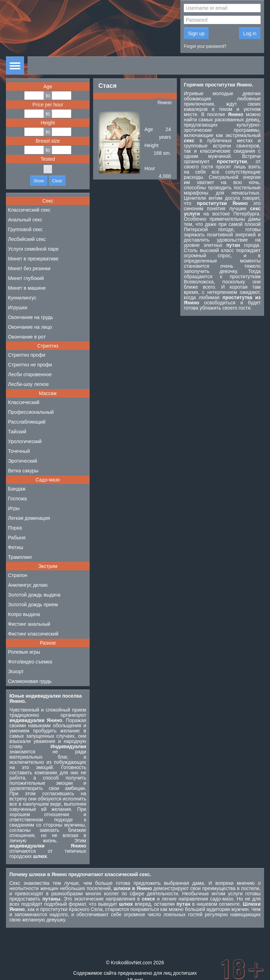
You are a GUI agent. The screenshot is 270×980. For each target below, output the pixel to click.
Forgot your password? (205, 46)
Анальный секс (25, 220)
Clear (57, 181)
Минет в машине (27, 288)
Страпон (18, 575)
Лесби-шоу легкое (28, 384)
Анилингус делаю (28, 585)
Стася (107, 86)
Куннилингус (22, 298)
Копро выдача (24, 614)
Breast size (48, 141)
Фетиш (16, 547)
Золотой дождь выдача (34, 595)
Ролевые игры (24, 652)
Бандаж (17, 489)
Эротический (22, 461)
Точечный (19, 451)
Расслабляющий (27, 422)
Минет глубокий (26, 278)
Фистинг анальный (29, 624)
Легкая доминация (29, 518)
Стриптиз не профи (30, 365)
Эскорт (16, 671)
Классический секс (29, 210)
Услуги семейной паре (33, 249)
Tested (48, 159)
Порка (15, 528)
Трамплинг (20, 557)
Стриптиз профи (27, 355)
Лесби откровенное (30, 374)
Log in (250, 33)
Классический (24, 402)
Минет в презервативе (33, 259)
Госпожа (17, 499)
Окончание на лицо (30, 327)
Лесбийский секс (27, 239)
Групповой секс (25, 229)
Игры (14, 508)
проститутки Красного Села (71, 909)
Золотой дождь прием (33, 605)
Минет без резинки (29, 268)
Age (48, 86)
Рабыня (17, 538)
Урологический (25, 441)
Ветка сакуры (23, 471)
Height (48, 123)
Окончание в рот (27, 337)
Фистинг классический (33, 634)
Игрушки (18, 307)
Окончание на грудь (31, 317)
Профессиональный (31, 412)
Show (39, 181)
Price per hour (48, 105)
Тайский (17, 432)
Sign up (196, 33)
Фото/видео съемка (30, 662)
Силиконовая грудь (30, 681)
